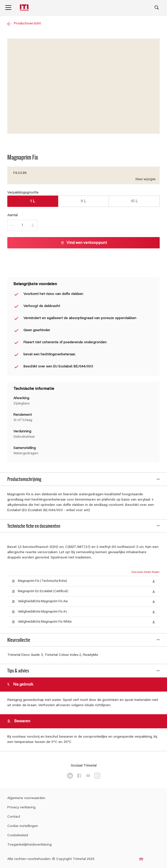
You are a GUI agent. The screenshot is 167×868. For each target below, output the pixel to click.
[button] (154, 578)
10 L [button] (134, 201)
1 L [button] (33, 201)
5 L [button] (83, 201)
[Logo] (25, 8)
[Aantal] (22, 225)
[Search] (157, 8)
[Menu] (8, 8)
